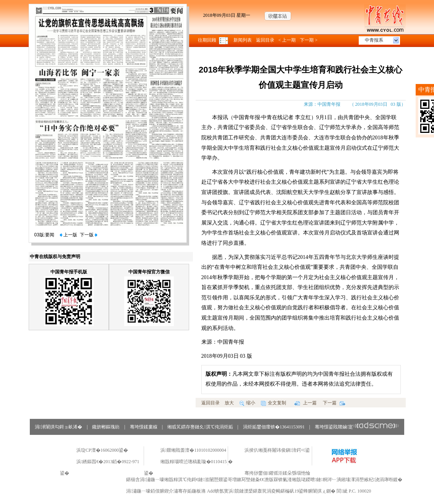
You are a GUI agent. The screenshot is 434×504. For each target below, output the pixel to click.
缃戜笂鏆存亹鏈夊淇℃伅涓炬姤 (200, 427)
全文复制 (274, 403)
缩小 (247, 403)
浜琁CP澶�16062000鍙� (102, 450)
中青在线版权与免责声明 (55, 257)
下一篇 (334, 403)
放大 (229, 403)
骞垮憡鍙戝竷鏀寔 (357, 427)
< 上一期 (287, 40)
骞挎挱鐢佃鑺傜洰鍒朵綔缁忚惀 (277, 473)
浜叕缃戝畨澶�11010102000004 (193, 450)
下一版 (89, 235)
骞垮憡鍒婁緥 (144, 427)
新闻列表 (243, 40)
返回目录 (265, 40)
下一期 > (309, 40)
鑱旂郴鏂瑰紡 (106, 427)
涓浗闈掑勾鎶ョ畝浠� (58, 427)
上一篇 (305, 403)
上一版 (68, 235)
